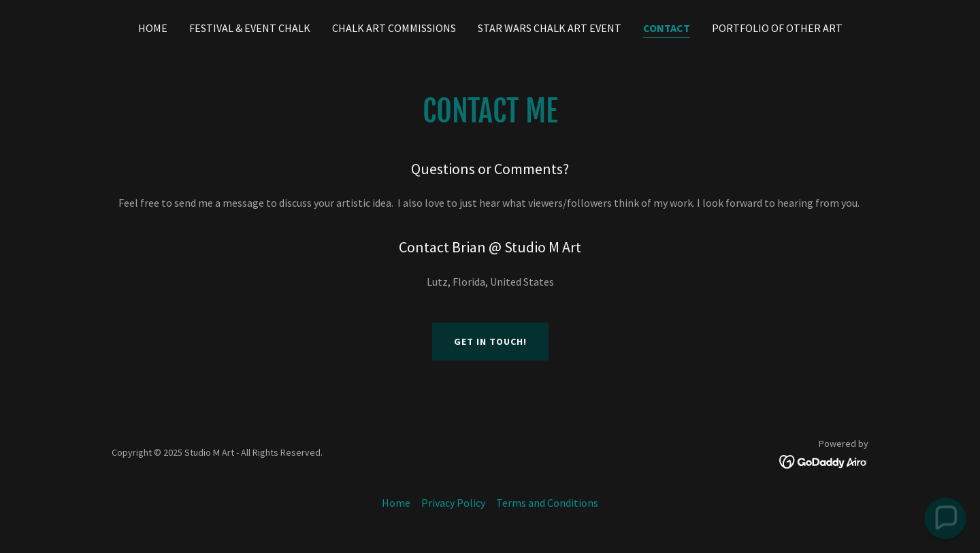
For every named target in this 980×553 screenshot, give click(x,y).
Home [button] (396, 503)
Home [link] (153, 28)
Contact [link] (667, 28)
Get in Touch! (490, 341)
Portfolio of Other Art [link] (777, 28)
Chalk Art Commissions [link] (394, 28)
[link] (824, 460)
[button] (945, 518)
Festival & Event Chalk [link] (250, 28)
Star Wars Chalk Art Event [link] (550, 28)
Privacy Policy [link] (453, 503)
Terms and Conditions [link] (547, 503)
